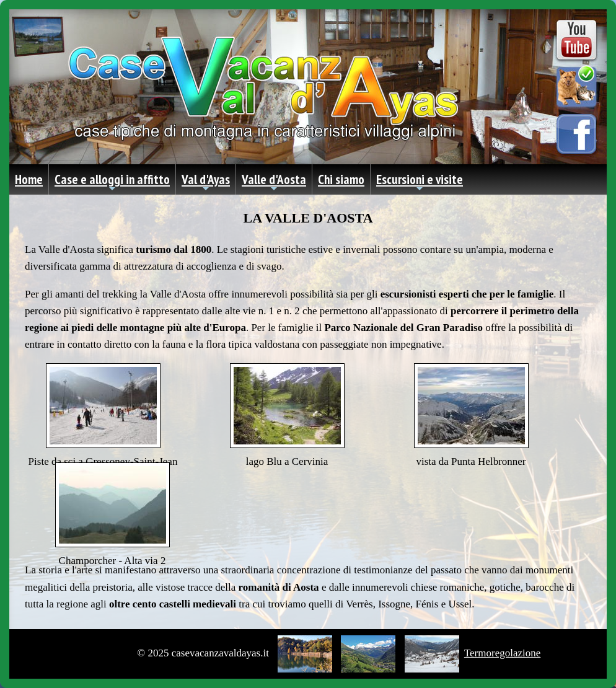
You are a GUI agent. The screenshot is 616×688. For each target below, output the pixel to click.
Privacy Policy (107, 653)
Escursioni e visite (420, 183)
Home (29, 179)
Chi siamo (341, 179)
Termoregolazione (502, 653)
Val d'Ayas (206, 183)
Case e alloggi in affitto (112, 183)
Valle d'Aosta (274, 183)
